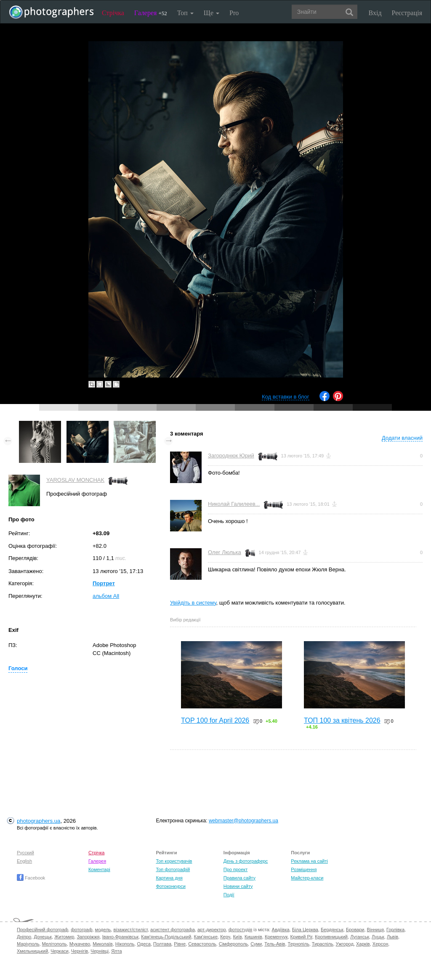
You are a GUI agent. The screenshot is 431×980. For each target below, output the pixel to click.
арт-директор (212, 930)
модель (103, 930)
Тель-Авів (275, 944)
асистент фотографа (173, 930)
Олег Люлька (225, 552)
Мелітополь (55, 944)
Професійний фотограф (43, 930)
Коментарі (99, 869)
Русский (25, 853)
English (24, 861)
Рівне (180, 944)
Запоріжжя (88, 937)
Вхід (375, 13)
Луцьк (378, 937)
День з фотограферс (246, 861)
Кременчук (276, 937)
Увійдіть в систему (193, 603)
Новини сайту (238, 886)
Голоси (18, 668)
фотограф (81, 930)
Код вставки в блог (286, 397)
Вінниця (375, 930)
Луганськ (360, 937)
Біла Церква (305, 930)
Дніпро (24, 937)
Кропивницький (331, 937)
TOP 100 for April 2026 (215, 720)
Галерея (151, 13)
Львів (392, 937)
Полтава (162, 944)
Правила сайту (239, 878)
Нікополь (125, 944)
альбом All (106, 596)
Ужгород (345, 944)
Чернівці (100, 951)
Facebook (31, 878)
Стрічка (113, 13)
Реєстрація (407, 13)
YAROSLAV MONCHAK (75, 480)
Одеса (144, 944)
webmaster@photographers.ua (243, 821)
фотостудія (241, 930)
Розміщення (304, 869)
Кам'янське (206, 937)
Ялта (116, 951)
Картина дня (169, 878)
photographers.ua (39, 821)
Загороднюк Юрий (231, 456)
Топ (185, 13)
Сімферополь (233, 944)
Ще (212, 13)
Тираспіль (323, 944)
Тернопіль (299, 944)
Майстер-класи (307, 878)
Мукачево (80, 944)
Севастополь (202, 944)
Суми (256, 944)
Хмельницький (32, 951)
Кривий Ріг (301, 937)
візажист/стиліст (130, 930)
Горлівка (395, 930)
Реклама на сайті (309, 861)
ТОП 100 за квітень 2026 (342, 720)
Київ (237, 937)
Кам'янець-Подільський (166, 937)
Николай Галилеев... (234, 504)
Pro (234, 13)
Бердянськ (332, 930)
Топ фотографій (173, 869)
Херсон (380, 944)
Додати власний (402, 438)
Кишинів (253, 937)
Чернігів (80, 951)
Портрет (104, 583)
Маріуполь (28, 944)
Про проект (235, 869)
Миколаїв (103, 944)
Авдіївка (281, 930)
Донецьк (43, 937)
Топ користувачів (174, 861)
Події (229, 895)
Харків (363, 944)
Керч (225, 937)
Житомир (64, 937)
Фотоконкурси (170, 886)
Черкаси (59, 951)
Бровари (355, 930)
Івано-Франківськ (120, 937)
